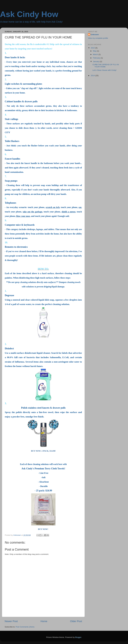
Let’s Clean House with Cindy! (105, 70)
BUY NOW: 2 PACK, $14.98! (43, 451)
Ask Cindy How (29, 14)
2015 (93, 48)
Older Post (76, 621)
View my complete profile (98, 38)
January (96, 61)
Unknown (95, 35)
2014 (93, 76)
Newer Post (11, 621)
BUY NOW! (43, 529)
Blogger (78, 637)
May (95, 51)
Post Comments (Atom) (25, 627)
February (97, 58)
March (96, 54)
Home (44, 621)
